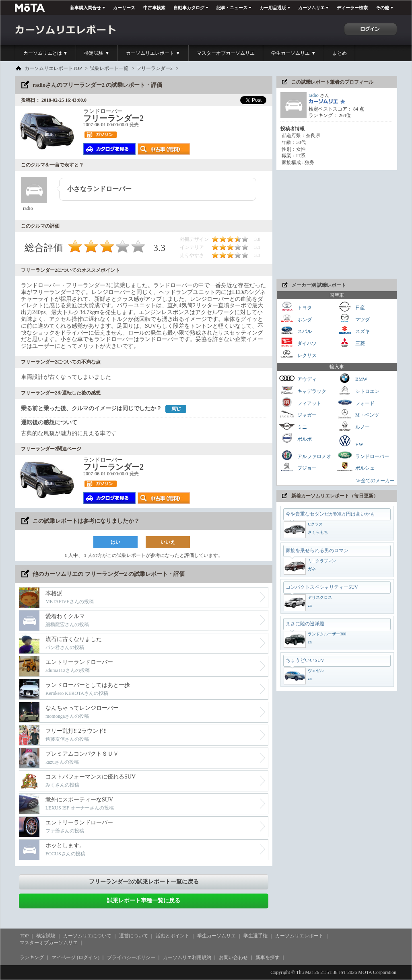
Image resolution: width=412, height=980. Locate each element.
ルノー (353, 426)
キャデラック (303, 390)
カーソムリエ (311, 8)
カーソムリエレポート (299, 936)
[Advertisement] (337, 224)
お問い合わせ (233, 957)
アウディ (298, 378)
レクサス (298, 354)
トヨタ (295, 307)
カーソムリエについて (87, 936)
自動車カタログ (189, 8)
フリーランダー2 (154, 68)
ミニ (293, 426)
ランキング (32, 957)
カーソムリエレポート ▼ (153, 53)
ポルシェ (356, 467)
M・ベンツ (358, 414)
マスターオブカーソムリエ (226, 53)
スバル (295, 330)
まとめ (340, 53)
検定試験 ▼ (97, 53)
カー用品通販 (273, 8)
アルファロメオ (305, 455)
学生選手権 (255, 936)
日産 (351, 307)
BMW (352, 378)
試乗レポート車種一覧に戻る (144, 901)
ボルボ (295, 438)
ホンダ (295, 319)
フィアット (300, 402)
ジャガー (298, 414)
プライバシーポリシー (131, 957)
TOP (24, 936)
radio (314, 95)
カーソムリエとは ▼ (46, 53)
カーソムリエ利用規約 (187, 957)
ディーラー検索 (352, 8)
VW (350, 441)
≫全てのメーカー (375, 481)
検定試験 (46, 936)
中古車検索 (154, 8)
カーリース (124, 8)
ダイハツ (298, 342)
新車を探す (268, 957)
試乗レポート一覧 (109, 68)
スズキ (353, 330)
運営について (134, 936)
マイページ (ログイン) (75, 957)
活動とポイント (173, 936)
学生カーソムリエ (216, 936)
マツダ (353, 319)
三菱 (351, 342)
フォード (356, 402)
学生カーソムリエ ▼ (294, 53)
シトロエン (358, 390)
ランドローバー (363, 455)
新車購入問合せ (85, 8)
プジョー (298, 467)
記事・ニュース (232, 8)
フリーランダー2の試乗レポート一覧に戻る (144, 882)
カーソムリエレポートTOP (53, 68)
